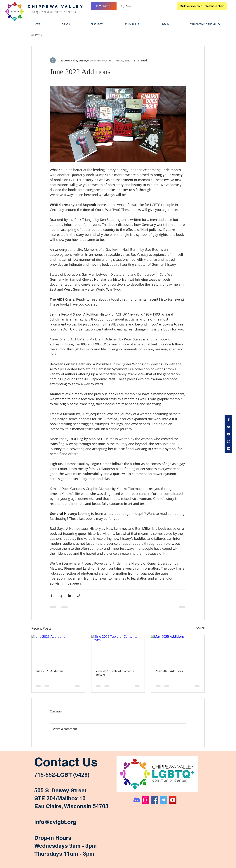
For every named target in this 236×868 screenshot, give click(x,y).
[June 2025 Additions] (58, 650)
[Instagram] (146, 800)
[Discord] (137, 800)
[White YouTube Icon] (229, 434)
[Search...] (146, 6)
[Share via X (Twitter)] (61, 596)
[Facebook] (155, 800)
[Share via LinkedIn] (70, 596)
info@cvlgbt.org (55, 822)
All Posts (37, 35)
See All (201, 628)
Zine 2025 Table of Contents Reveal (115, 673)
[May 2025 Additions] (178, 650)
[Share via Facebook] (52, 596)
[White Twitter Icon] (229, 427)
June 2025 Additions (50, 671)
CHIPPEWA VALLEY (56, 6)
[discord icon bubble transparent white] (229, 449)
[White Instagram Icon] (229, 441)
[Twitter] (164, 800)
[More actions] (184, 60)
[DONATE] (104, 6)
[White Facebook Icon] (229, 420)
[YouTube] (173, 800)
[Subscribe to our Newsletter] (202, 6)
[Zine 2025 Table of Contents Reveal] (118, 650)
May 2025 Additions (169, 671)
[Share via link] (79, 596)
